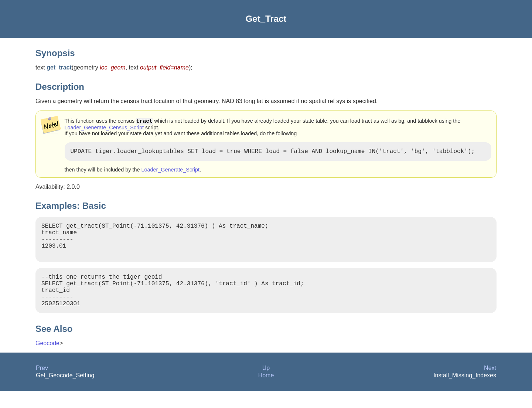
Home (266, 392)
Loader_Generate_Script (171, 172)
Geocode (47, 360)
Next (490, 385)
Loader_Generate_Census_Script (104, 128)
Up (266, 385)
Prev (42, 385)
